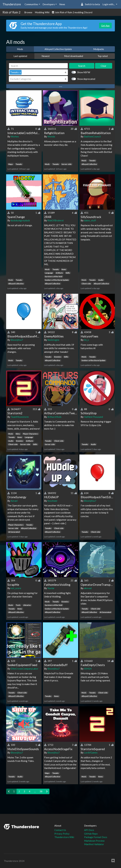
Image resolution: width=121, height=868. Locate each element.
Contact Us (60, 830)
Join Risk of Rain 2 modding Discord (72, 12)
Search (82, 66)
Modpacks (99, 49)
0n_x (86, 340)
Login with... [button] (109, 4)
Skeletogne (53, 340)
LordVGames (91, 753)
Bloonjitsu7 (17, 340)
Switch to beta (90, 4)
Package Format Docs (96, 837)
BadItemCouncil (92, 136)
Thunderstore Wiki (64, 837)
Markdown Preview (94, 841)
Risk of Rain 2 (12, 12)
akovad (88, 588)
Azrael (14, 501)
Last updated (20, 56)
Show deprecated (86, 79)
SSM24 (88, 669)
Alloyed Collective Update (58, 49)
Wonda (51, 136)
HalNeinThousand (93, 417)
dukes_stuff (90, 220)
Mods (20, 49)
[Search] (38, 66)
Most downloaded (74, 56)
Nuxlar (51, 588)
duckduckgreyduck (20, 220)
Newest (46, 56)
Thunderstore (12, 4)
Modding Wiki (42, 12)
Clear (104, 66)
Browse (28, 12)
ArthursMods (54, 417)
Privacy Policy (62, 834)
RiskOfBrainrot (56, 220)
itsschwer (52, 501)
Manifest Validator (94, 844)
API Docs (89, 830)
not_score (16, 588)
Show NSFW (84, 72)
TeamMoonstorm (20, 417)
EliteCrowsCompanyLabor (24, 669)
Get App (105, 26)
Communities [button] (31, 4)
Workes (15, 136)
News (62, 4)
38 (41, 791)
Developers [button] (49, 4)
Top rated (103, 56)
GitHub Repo (91, 834)
